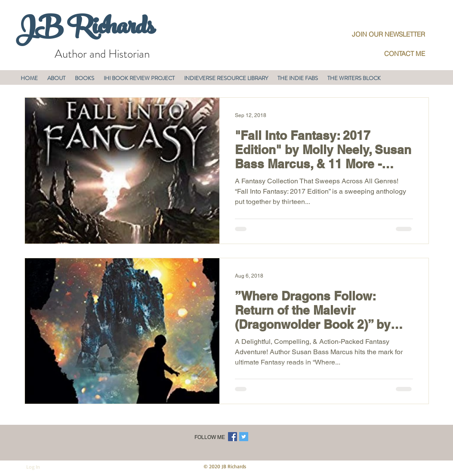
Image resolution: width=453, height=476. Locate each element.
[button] (56, 78)
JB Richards (85, 30)
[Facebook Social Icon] (233, 437)
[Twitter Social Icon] (244, 437)
